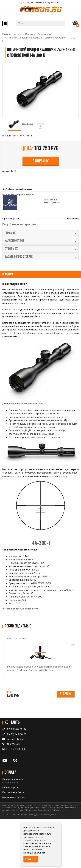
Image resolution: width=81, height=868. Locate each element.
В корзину (41, 161)
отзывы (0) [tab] (40, 249)
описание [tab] (40, 233)
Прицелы (30, 34)
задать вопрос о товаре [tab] (40, 257)
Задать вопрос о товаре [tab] (20, 195)
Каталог (18, 34)
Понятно (31, 859)
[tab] (20, 224)
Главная (7, 34)
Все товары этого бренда (52, 202)
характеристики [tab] (40, 241)
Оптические (45, 34)
